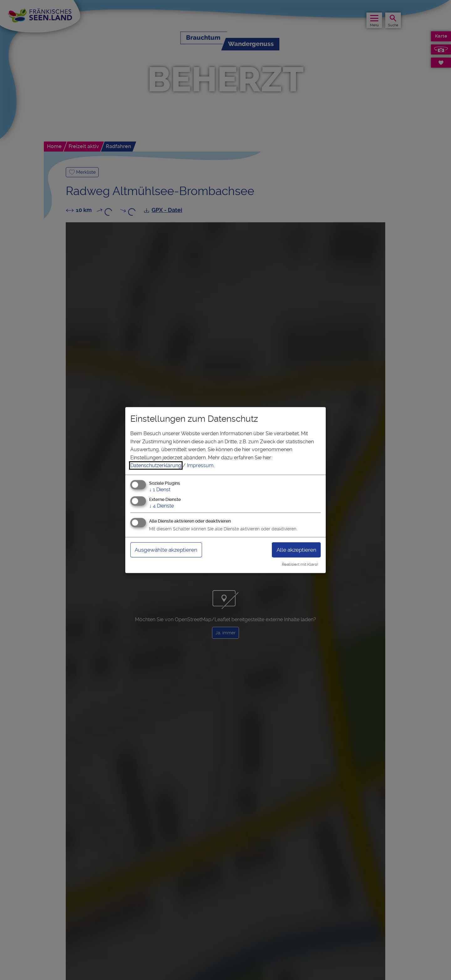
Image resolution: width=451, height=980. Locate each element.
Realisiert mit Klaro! (300, 564)
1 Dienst (160, 490)
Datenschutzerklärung (156, 465)
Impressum (200, 465)
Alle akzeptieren (295, 550)
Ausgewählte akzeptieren (168, 550)
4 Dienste (161, 506)
